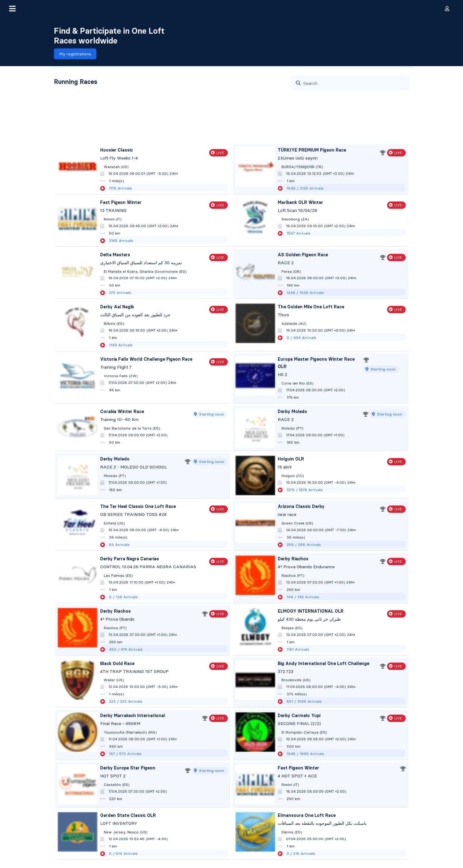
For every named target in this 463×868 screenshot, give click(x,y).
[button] (12, 9)
